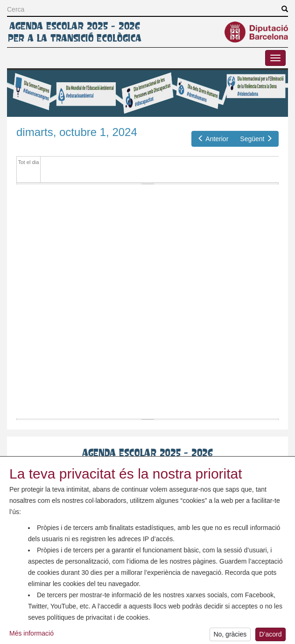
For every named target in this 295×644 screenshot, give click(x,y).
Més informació (32, 637)
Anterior (213, 139)
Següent (256, 139)
